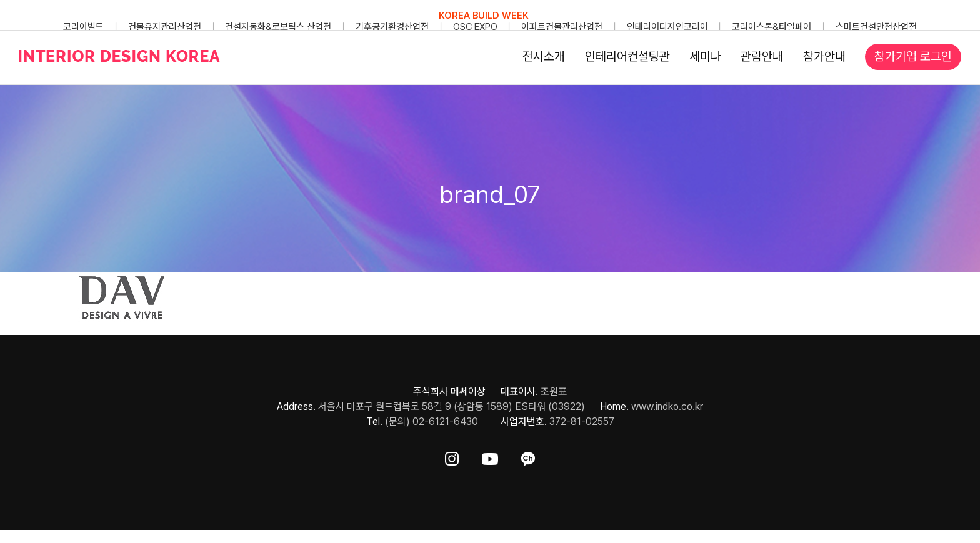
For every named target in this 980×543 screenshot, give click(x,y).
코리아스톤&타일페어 (772, 27)
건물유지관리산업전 (165, 27)
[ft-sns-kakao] (528, 456)
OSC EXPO (475, 27)
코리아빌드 (83, 27)
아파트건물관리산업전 (562, 27)
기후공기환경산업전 (392, 27)
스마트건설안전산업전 (876, 27)
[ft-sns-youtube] (490, 456)
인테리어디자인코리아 (667, 27)
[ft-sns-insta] (452, 456)
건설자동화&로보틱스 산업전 (278, 27)
